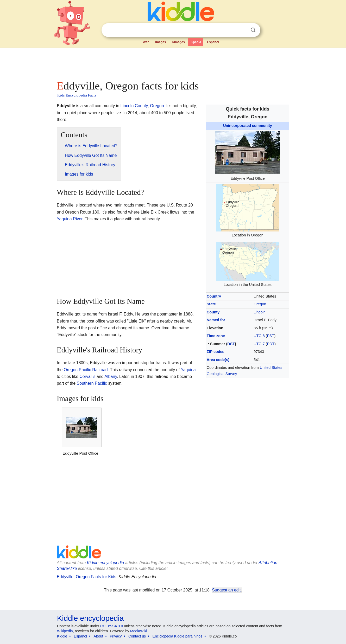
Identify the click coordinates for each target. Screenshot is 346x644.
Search (253, 30)
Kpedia (196, 42)
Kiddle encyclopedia (105, 563)
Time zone (216, 336)
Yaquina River (70, 219)
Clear (242, 30)
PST (270, 336)
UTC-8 (259, 336)
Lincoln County (134, 106)
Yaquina (188, 370)
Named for (216, 320)
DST (231, 344)
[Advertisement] (173, 62)
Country (214, 296)
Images (161, 42)
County (213, 312)
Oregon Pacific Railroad (86, 370)
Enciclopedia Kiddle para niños (177, 636)
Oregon (260, 304)
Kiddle (62, 636)
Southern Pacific (92, 383)
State (211, 304)
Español (213, 42)
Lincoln (260, 312)
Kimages (178, 42)
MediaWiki (139, 631)
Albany (111, 376)
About (99, 636)
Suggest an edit (227, 590)
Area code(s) (218, 360)
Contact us (137, 636)
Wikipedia (65, 631)
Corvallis (87, 376)
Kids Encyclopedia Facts (77, 95)
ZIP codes (216, 352)
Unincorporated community (248, 126)
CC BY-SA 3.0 (112, 626)
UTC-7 (259, 344)
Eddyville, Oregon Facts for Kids (87, 577)
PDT (271, 344)
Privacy (116, 636)
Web (146, 42)
